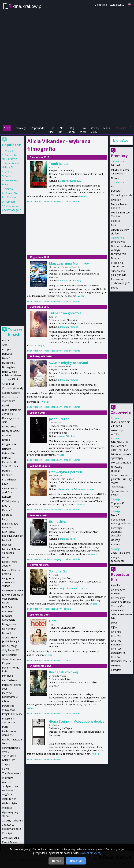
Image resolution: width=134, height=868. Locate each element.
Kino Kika (116, 632)
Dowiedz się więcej (90, 853)
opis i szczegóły (53, 201)
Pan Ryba (8, 676)
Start (7, 128)
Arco (114, 186)
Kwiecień (116, 200)
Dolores (7, 435)
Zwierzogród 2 (10, 838)
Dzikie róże (8, 453)
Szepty (6, 764)
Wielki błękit (9, 799)
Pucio (114, 225)
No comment (10, 629)
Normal (115, 178)
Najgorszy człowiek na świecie (9, 582)
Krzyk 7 (6, 506)
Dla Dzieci (82, 130)
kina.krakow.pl (27, 6)
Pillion (5, 701)
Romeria (116, 544)
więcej (84, 196)
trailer (67, 201)
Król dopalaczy (11, 501)
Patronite (121, 128)
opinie (77, 201)
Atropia (6, 349)
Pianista (116, 221)
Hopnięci (10, 202)
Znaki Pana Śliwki (121, 553)
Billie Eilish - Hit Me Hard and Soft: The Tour (120, 446)
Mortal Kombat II (121, 463)
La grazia (7, 515)
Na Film (60, 130)
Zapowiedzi (38, 128)
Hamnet (7, 471)
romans (74, 327)
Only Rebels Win (11, 650)
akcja (62, 181)
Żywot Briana (10, 842)
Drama (115, 258)
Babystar (116, 191)
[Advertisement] (67, 100)
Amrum (6, 340)
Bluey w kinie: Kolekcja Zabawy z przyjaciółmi (12, 375)
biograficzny (66, 489)
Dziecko (7, 449)
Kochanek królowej (64, 672)
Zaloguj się (101, 5)
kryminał (72, 588)
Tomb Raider (59, 164)
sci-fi (72, 539)
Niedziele (7, 607)
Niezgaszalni (9, 624)
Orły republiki (10, 655)
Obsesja (116, 540)
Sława (5, 769)
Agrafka (115, 585)
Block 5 (115, 515)
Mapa (107, 128)
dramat (64, 327)
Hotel (53, 621)
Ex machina (58, 522)
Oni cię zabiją (10, 646)
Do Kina (51, 130)
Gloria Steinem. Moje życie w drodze (77, 721)
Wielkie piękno (10, 803)
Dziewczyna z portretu (66, 472)
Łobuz (115, 288)
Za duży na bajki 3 (12, 820)
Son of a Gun (59, 571)
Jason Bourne (59, 419)
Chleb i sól (8, 384)
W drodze (8, 778)
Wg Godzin (71, 130)
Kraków (120, 141)
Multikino (116, 665)
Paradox (116, 670)
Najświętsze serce (12, 590)
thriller (71, 436)
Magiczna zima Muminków (69, 263)
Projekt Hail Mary (12, 714)
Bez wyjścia (9, 367)
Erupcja (6, 458)
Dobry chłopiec (11, 431)
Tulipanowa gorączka (65, 313)
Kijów (114, 627)
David (5, 405)
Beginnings (8, 363)
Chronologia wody (121, 195)
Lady (5, 519)
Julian (5, 484)
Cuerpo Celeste (11, 393)
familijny (76, 280)
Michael (115, 165)
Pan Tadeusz (10, 680)
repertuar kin (35, 201)
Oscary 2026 (95, 130)
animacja (64, 280)
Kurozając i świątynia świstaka (117, 532)
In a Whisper (9, 479)
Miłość (6, 557)
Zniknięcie (8, 833)
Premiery (21, 128)
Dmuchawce (118, 242)
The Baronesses (11, 773)
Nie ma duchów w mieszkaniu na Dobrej (12, 599)
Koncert (7, 497)
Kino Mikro (117, 636)
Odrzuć (56, 861)
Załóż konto (117, 5)
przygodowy (74, 181)
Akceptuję (76, 861)
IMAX (114, 623)
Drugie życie (9, 444)
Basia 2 (6, 358)
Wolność (7, 808)
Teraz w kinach (15, 332)
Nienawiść (8, 611)
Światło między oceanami (68, 363)
